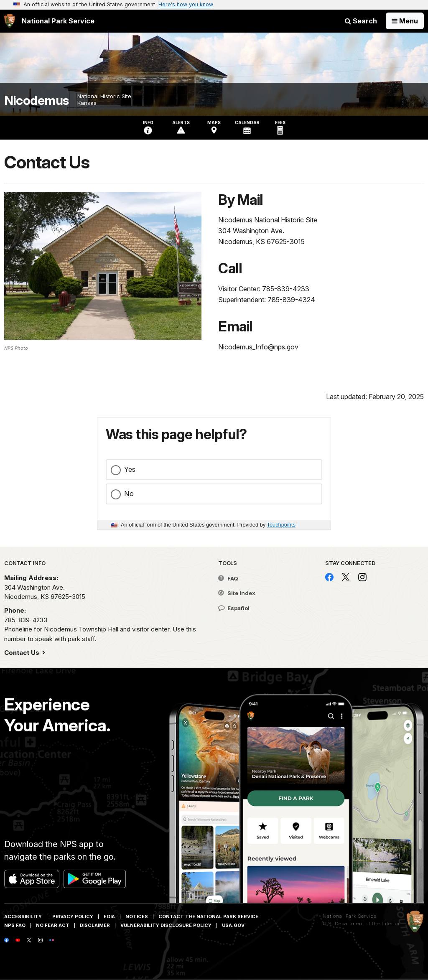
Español (234, 608)
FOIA (109, 916)
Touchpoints (281, 525)
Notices (137, 916)
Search (361, 21)
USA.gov (233, 925)
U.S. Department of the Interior (361, 924)
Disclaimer (95, 925)
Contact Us (23, 653)
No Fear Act (53, 925)
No (129, 494)
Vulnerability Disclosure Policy (166, 925)
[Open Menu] (405, 21)
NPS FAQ (15, 925)
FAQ (228, 578)
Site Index (237, 593)
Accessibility (23, 916)
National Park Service (350, 916)
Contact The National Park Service (208, 916)
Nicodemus (37, 101)
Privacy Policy (73, 916)
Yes (130, 469)
